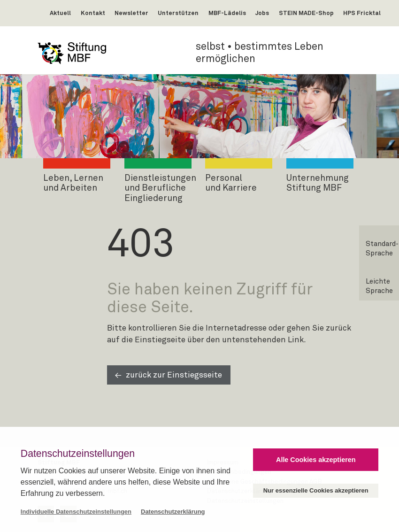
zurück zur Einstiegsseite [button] (174, 375)
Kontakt (93, 13)
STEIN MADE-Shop (306, 13)
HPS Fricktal (362, 13)
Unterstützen (178, 13)
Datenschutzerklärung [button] (173, 512)
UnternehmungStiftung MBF (318, 183)
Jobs (262, 13)
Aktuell (60, 13)
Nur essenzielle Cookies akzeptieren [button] (316, 490)
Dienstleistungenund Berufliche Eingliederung (160, 188)
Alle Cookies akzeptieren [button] (316, 460)
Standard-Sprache (382, 249)
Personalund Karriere (231, 183)
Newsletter (131, 13)
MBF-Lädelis (227, 13)
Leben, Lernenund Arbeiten (73, 183)
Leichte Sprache (379, 286)
